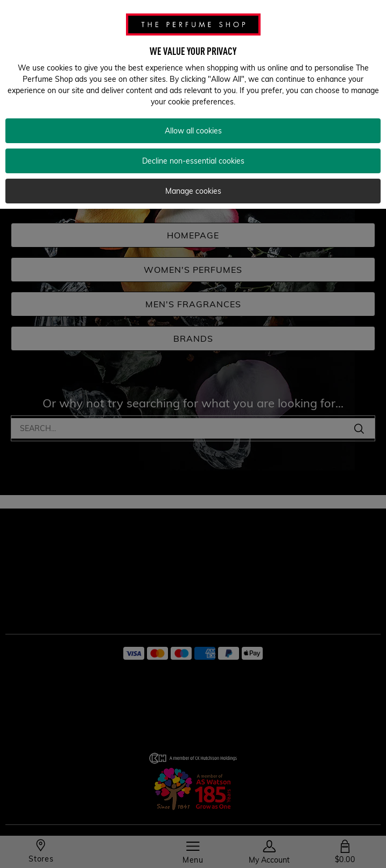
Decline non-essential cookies (193, 161)
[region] (193, 104)
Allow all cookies (193, 131)
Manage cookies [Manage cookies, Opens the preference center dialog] (193, 191)
